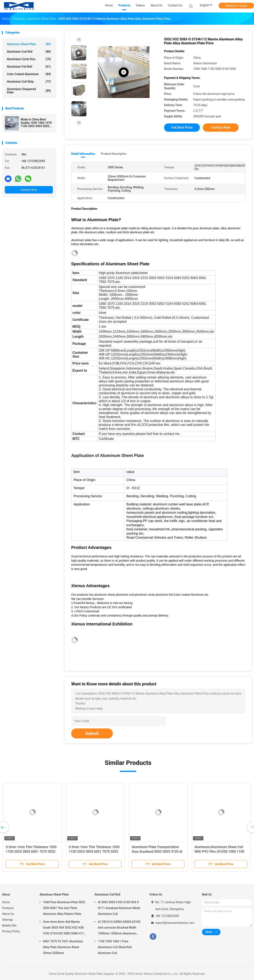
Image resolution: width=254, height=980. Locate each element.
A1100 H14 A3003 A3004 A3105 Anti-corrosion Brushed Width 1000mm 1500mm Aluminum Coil (119, 928)
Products (8, 908)
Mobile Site (9, 925)
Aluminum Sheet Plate (29, 44)
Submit (92, 733)
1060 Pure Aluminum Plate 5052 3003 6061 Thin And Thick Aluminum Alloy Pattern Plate (64, 908)
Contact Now (29, 190)
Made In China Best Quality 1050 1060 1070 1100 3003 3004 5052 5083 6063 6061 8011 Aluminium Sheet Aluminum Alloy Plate (36, 123)
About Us (8, 914)
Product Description (114, 154)
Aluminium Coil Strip (29, 82)
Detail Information (83, 154)
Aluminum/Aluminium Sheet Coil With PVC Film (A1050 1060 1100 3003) (219, 852)
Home (6, 902)
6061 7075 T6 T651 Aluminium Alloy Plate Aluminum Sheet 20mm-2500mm (63, 947)
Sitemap (7, 920)
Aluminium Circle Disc (29, 59)
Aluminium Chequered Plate (29, 91)
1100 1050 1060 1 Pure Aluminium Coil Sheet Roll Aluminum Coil (115, 947)
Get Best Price (182, 127)
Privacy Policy (11, 931)
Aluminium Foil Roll (29, 67)
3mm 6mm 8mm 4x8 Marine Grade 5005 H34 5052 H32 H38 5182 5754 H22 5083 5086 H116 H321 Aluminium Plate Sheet (64, 928)
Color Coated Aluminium (29, 74)
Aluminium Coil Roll (29, 52)
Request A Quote (236, 6)
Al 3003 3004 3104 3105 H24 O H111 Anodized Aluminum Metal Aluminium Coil (119, 908)
